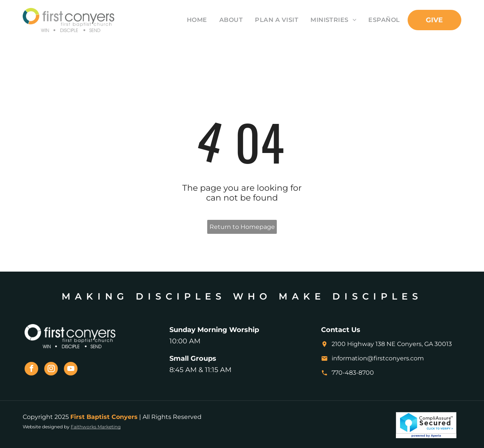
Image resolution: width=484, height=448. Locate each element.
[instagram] (51, 370)
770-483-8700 (353, 373)
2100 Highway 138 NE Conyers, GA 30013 (392, 344)
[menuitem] (191, 20)
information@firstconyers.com (378, 358)
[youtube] (71, 370)
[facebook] (31, 370)
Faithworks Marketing (96, 427)
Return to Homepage (242, 227)
